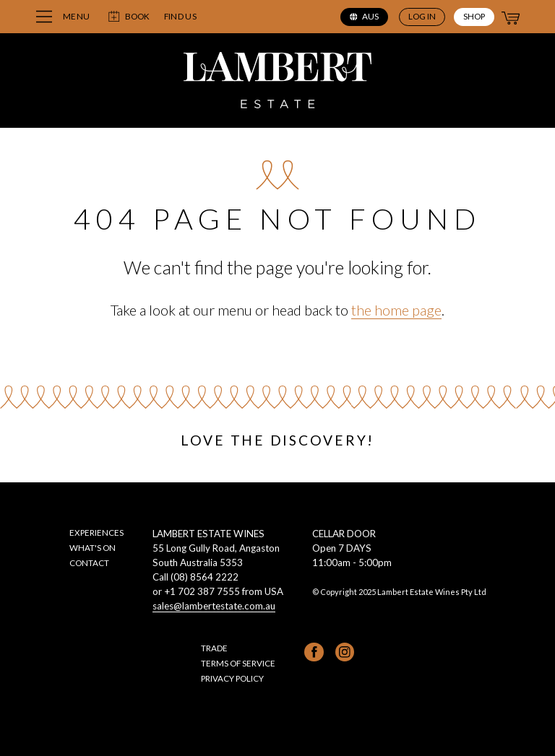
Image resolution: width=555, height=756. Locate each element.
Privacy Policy (232, 678)
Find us (180, 17)
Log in (422, 16)
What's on (92, 547)
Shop (474, 16)
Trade (214, 648)
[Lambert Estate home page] (277, 82)
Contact (89, 562)
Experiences (96, 532)
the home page (396, 310)
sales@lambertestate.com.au (214, 606)
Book (128, 16)
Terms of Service (238, 663)
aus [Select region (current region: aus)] (364, 16)
